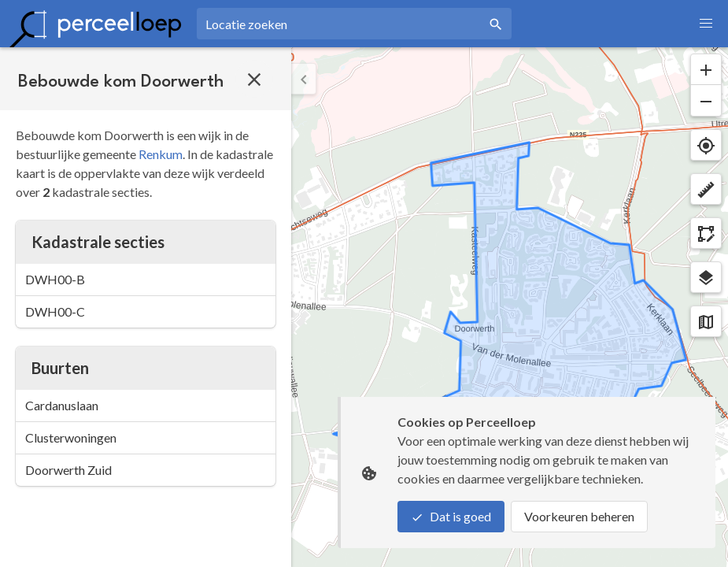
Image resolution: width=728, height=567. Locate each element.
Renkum (161, 154)
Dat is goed (451, 516)
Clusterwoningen (71, 437)
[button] (706, 24)
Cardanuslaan (62, 405)
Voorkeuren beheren (579, 516)
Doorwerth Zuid (68, 470)
